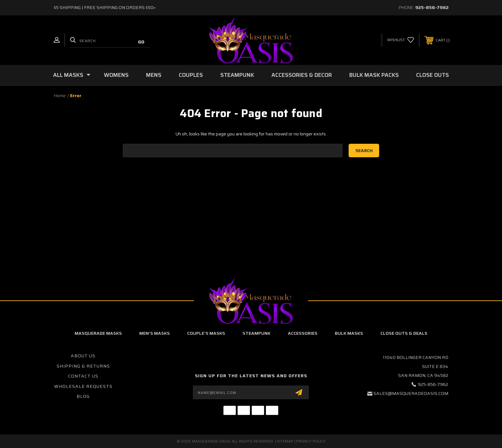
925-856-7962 (432, 7)
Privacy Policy (311, 441)
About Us (83, 356)
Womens (116, 75)
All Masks (72, 75)
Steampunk (237, 75)
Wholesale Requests (83, 386)
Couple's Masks (206, 333)
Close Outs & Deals (404, 333)
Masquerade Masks (98, 333)
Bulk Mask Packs (374, 75)
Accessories (303, 333)
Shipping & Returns (83, 366)
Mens (154, 75)
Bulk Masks (349, 333)
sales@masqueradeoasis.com (411, 393)
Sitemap (285, 441)
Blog (83, 396)
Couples (191, 75)
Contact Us (83, 376)
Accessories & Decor (302, 75)
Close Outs (433, 75)
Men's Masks (155, 333)
